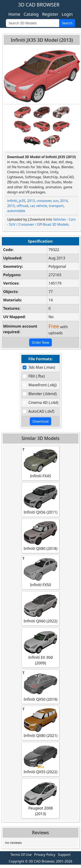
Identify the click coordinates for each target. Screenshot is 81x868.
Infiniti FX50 (40, 572)
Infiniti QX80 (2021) (40, 723)
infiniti (12, 201)
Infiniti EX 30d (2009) (40, 647)
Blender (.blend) (42, 394)
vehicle (42, 206)
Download (40, 421)
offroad (22, 206)
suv (56, 201)
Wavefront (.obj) (42, 385)
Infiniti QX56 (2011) (40, 499)
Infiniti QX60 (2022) (40, 608)
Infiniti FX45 (40, 463)
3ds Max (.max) (42, 367)
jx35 (22, 201)
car (32, 206)
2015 (11, 206)
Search (67, 23)
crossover (44, 201)
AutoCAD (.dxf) (41, 411)
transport (56, 206)
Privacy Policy (45, 855)
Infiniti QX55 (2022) (40, 759)
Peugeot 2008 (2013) (40, 798)
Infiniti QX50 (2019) (40, 686)
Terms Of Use (21, 855)
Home (14, 14)
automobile (16, 211)
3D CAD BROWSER (39, 5)
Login (67, 14)
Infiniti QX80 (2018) (40, 536)
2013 (31, 201)
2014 (64, 201)
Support (64, 855)
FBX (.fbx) (37, 376)
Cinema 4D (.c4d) (43, 402)
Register (50, 14)
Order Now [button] (41, 342)
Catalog (31, 14)
